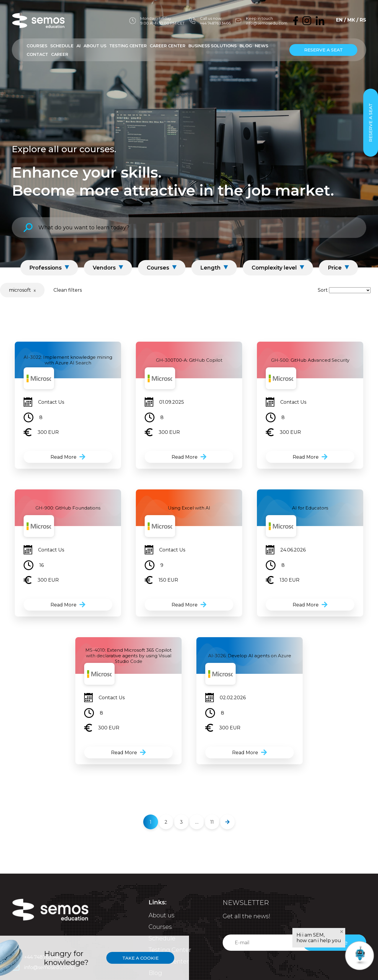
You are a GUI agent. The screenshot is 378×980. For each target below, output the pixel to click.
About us (162, 915)
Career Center (168, 46)
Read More (63, 457)
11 (212, 822)
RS (363, 20)
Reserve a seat (324, 50)
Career (60, 54)
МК (351, 20)
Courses (37, 46)
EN (339, 20)
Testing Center (128, 46)
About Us (95, 46)
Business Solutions (212, 46)
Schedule (62, 46)
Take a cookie (140, 958)
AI (79, 46)
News (261, 46)
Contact (37, 54)
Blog (246, 46)
